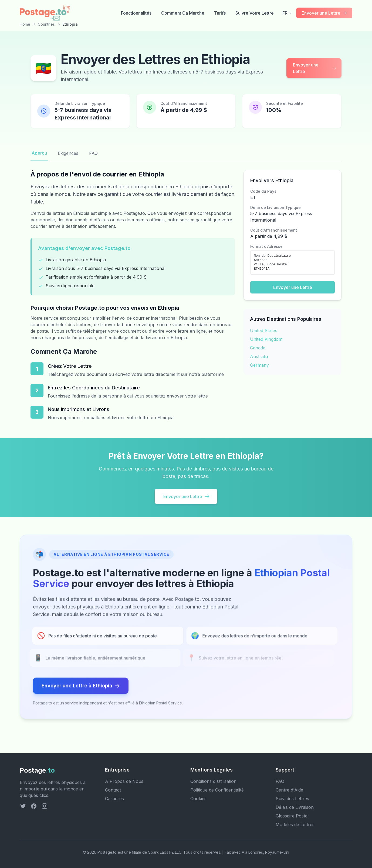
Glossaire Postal (292, 816)
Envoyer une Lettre (314, 68)
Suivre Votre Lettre (255, 13)
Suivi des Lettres (292, 799)
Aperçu (39, 153)
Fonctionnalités (136, 13)
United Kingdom (266, 339)
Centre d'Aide (289, 790)
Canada (258, 348)
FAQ (93, 153)
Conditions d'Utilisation (213, 781)
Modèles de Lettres (295, 824)
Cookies (198, 799)
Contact (113, 790)
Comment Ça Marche (183, 13)
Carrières (114, 799)
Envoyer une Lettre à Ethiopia (81, 687)
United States (264, 330)
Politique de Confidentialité (217, 790)
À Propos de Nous (124, 781)
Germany (259, 365)
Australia (259, 356)
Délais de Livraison (295, 807)
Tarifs (220, 13)
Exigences (68, 153)
